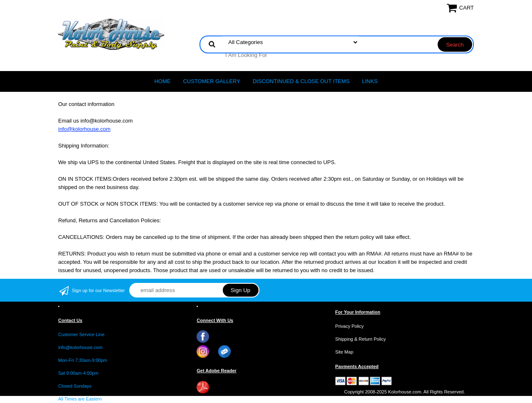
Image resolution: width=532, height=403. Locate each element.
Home (162, 81)
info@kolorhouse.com (84, 129)
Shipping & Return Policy (361, 339)
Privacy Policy (350, 326)
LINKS (370, 81)
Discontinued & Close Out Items (301, 81)
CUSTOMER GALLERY (212, 81)
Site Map (344, 352)
